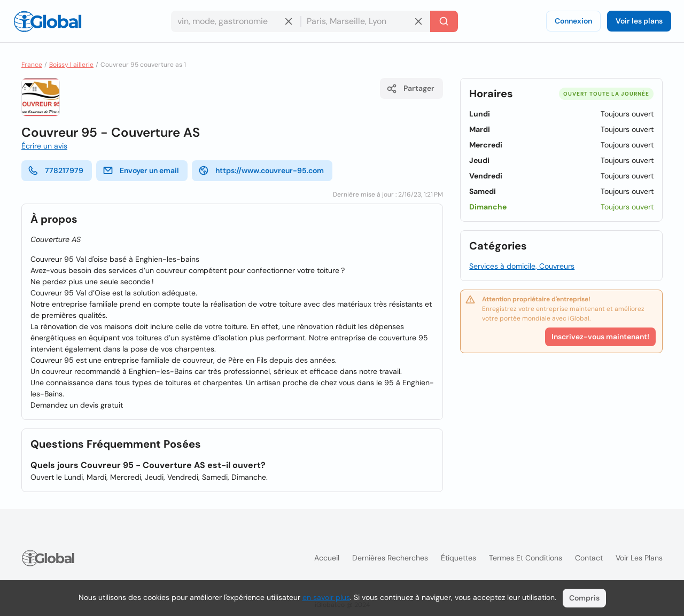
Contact (589, 558)
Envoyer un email (141, 170)
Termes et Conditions (526, 558)
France (32, 65)
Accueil (327, 558)
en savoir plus (326, 597)
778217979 (56, 170)
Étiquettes (458, 558)
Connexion (573, 21)
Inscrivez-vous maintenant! (600, 337)
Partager (410, 89)
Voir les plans (639, 21)
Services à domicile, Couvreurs (522, 266)
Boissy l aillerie (71, 65)
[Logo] (48, 21)
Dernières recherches (390, 558)
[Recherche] (444, 21)
